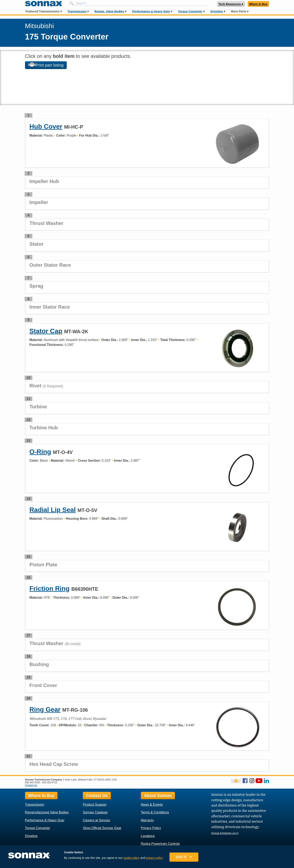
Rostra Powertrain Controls (160, 844)
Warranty (147, 820)
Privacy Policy (151, 828)
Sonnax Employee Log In (225, 833)
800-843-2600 (33, 783)
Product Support (95, 805)
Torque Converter (190, 11)
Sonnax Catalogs (95, 812)
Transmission (77, 11)
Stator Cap (46, 331)
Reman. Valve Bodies (109, 11)
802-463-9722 (50, 783)
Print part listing (46, 65)
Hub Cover (46, 126)
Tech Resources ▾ (231, 4)
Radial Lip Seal (53, 510)
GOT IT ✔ (187, 858)
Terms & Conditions (155, 812)
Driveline (217, 11)
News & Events (152, 805)
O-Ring (40, 452)
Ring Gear (45, 709)
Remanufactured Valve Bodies (47, 812)
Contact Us (31, 785)
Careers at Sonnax (96, 820)
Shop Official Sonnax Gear (102, 828)
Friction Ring (50, 589)
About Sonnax (158, 796)
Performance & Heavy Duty (151, 11)
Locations (148, 836)
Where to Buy (258, 4)
